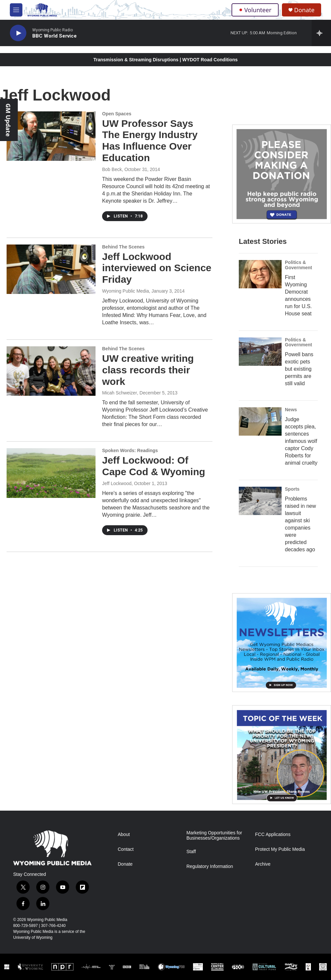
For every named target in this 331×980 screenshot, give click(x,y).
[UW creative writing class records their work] (51, 371)
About (124, 835)
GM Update (8, 120)
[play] (18, 33)
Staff (191, 852)
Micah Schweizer (120, 393)
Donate (304, 10)
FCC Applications (273, 835)
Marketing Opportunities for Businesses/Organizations (214, 836)
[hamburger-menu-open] (16, 10)
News (291, 410)
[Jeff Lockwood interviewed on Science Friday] (51, 269)
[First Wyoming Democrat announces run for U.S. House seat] (260, 274)
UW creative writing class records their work (148, 370)
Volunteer (255, 10)
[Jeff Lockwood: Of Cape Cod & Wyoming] (51, 473)
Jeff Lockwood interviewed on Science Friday (157, 268)
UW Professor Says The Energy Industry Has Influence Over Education (150, 141)
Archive (263, 864)
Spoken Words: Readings (130, 450)
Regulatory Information (210, 866)
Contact (126, 849)
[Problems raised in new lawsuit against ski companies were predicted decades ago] (260, 501)
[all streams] (321, 33)
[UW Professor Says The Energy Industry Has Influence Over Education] (51, 136)
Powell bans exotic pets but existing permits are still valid (299, 369)
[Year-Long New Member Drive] (282, 174)
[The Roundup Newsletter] (282, 643)
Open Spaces (117, 114)
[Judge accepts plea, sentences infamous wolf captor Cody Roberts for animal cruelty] (260, 421)
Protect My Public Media (280, 849)
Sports (292, 489)
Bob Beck (112, 169)
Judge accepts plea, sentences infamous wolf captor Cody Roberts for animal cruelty (301, 441)
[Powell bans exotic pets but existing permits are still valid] (260, 352)
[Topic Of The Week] (282, 755)
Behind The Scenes (123, 247)
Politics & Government (298, 265)
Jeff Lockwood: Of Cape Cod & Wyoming (154, 466)
